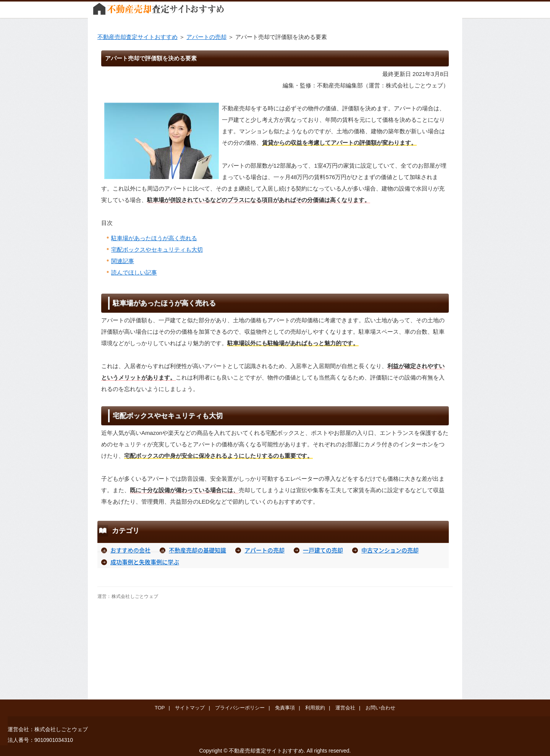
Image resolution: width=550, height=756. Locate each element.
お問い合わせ (380, 708)
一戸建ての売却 (323, 550)
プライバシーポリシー (240, 708)
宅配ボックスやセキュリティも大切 (157, 250)
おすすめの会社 (130, 550)
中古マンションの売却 (390, 550)
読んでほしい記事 (134, 272)
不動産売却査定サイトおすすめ (137, 37)
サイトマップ (190, 708)
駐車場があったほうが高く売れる (154, 238)
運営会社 (345, 708)
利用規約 (315, 708)
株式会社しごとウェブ (135, 596)
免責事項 (285, 708)
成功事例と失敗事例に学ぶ (145, 562)
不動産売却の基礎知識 (197, 550)
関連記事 (123, 261)
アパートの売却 (206, 37)
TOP (160, 708)
